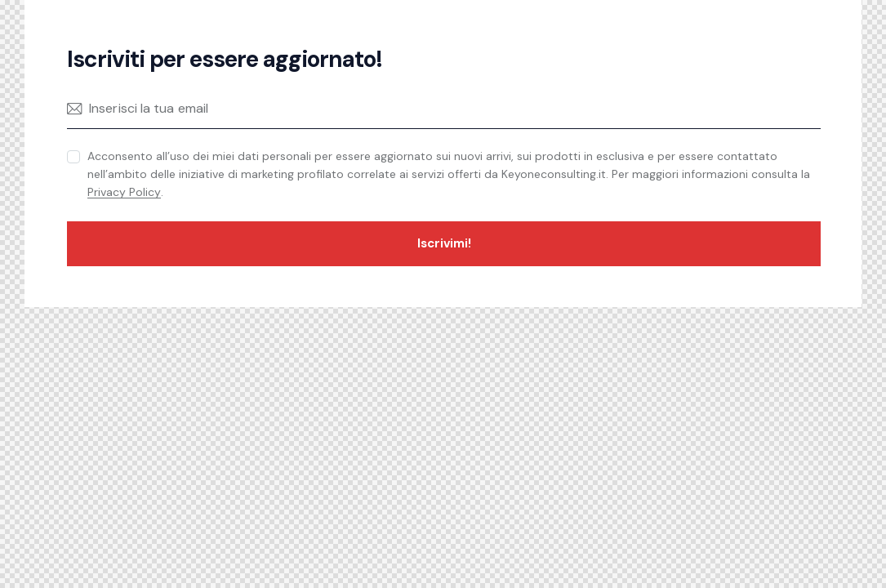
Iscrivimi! (444, 243)
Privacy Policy (124, 192)
